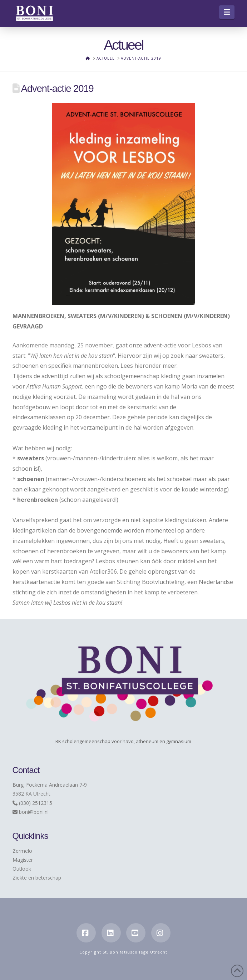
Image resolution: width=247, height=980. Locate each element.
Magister (23, 860)
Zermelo (22, 851)
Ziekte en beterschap (37, 878)
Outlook (22, 869)
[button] (227, 12)
